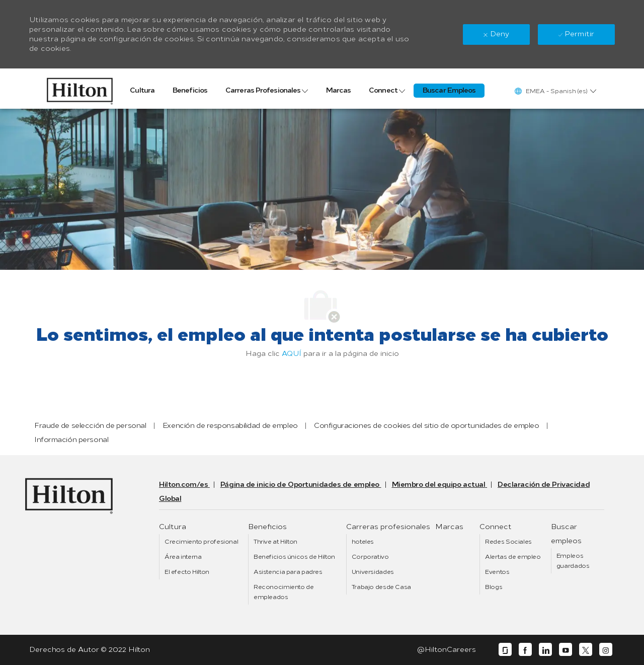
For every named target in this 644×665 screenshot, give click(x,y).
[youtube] (566, 650)
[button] (555, 91)
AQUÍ (292, 354)
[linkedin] (545, 650)
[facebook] (525, 650)
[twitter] (586, 650)
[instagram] (606, 650)
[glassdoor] (505, 650)
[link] (80, 89)
